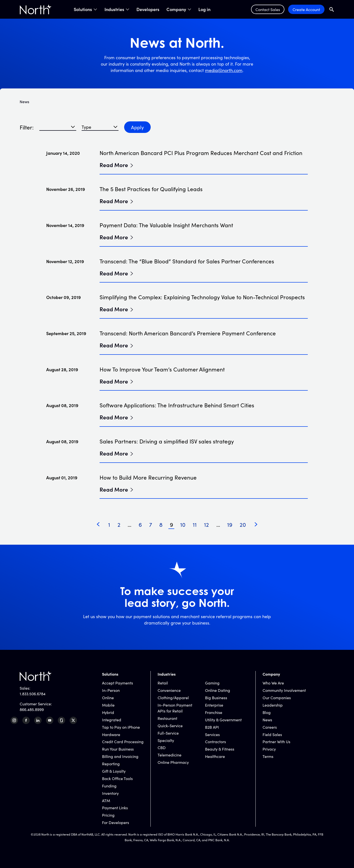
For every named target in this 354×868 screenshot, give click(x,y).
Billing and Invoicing (120, 756)
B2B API (212, 727)
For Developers (116, 822)
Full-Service (168, 733)
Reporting (111, 764)
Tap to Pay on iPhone (121, 727)
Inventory (110, 793)
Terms (268, 756)
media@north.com (224, 70)
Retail (163, 683)
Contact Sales (268, 9)
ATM (106, 800)
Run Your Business (118, 749)
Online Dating (218, 690)
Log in (204, 9)
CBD (162, 747)
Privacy (269, 749)
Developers (148, 9)
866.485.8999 (32, 709)
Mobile (108, 705)
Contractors (215, 741)
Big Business (216, 697)
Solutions (83, 9)
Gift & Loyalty (114, 771)
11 (195, 524)
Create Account (306, 9)
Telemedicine (170, 755)
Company (176, 9)
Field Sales (272, 734)
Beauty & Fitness (220, 749)
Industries (114, 9)
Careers (270, 727)
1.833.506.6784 (33, 694)
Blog (267, 712)
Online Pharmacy (173, 762)
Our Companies (277, 697)
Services (212, 734)
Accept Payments (118, 683)
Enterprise (214, 705)
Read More (114, 165)
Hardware (111, 734)
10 (183, 524)
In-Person (111, 690)
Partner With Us (276, 741)
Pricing (108, 815)
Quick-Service (170, 726)
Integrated (112, 720)
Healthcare (215, 756)
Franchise (214, 712)
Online (108, 697)
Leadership (273, 705)
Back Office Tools (117, 778)
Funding (109, 786)
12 (206, 524)
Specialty (166, 740)
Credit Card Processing (123, 741)
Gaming (212, 683)
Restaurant (167, 718)
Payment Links (115, 808)
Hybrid (108, 712)
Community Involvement (284, 690)
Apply (137, 127)
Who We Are (273, 683)
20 (243, 524)
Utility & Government (223, 720)
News (267, 720)
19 (230, 524)
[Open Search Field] (332, 9)
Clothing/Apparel (173, 697)
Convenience (169, 690)
